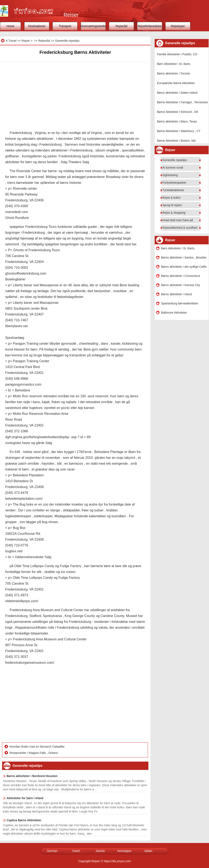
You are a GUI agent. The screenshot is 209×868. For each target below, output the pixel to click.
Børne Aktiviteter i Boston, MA (176, 141)
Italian (148, 851)
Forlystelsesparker (174, 183)
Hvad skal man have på (178, 220)
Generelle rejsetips (67, 41)
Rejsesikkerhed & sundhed (180, 228)
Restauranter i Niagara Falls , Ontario (34, 753)
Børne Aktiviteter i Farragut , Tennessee (183, 102)
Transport (65, 26)
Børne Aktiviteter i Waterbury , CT (179, 131)
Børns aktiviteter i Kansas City (181, 285)
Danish (100, 851)
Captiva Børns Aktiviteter (24, 820)
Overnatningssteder (93, 26)
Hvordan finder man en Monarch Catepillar (37, 747)
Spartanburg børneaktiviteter (180, 303)
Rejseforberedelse (150, 26)
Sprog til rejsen (172, 205)
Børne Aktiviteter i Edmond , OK (178, 112)
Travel (12, 41)
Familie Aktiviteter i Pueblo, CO (177, 54)
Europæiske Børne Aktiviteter (176, 83)
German (52, 851)
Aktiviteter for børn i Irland (25, 798)
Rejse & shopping (174, 213)
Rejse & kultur (171, 198)
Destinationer (37, 26)
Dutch (76, 851)
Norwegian (124, 851)
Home (10, 26)
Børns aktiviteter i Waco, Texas (177, 121)
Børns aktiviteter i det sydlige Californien (184, 267)
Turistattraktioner (173, 190)
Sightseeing (170, 175)
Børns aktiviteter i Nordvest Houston (32, 776)
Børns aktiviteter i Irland (177, 294)
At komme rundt (173, 168)
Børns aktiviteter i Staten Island (177, 93)
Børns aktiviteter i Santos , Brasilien (184, 257)
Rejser (26, 41)
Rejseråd (121, 26)
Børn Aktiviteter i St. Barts (174, 64)
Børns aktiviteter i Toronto (173, 73)
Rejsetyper (178, 26)
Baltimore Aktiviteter (174, 313)
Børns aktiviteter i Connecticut (181, 276)
